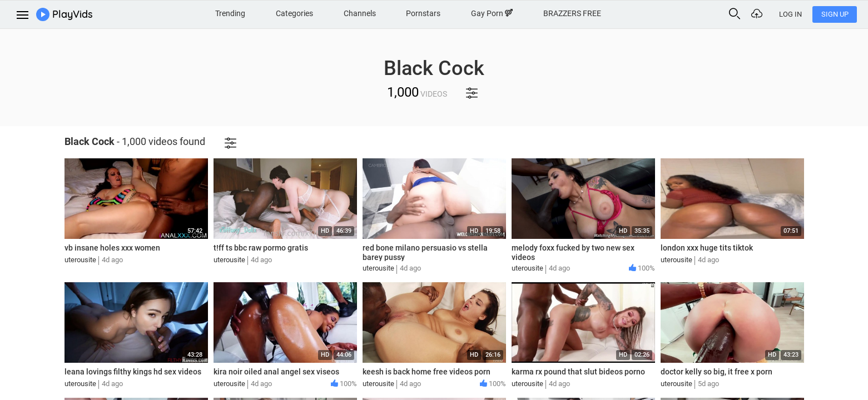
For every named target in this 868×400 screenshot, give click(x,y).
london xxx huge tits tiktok (707, 248)
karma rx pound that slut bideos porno (578, 372)
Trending (230, 13)
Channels (360, 13)
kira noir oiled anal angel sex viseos (276, 372)
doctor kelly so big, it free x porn (716, 372)
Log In (790, 14)
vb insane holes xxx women (112, 248)
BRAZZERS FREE (572, 13)
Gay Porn (492, 13)
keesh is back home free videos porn (426, 372)
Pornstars (423, 13)
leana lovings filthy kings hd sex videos (133, 372)
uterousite (80, 260)
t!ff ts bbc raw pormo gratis (261, 248)
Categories (294, 13)
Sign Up (835, 14)
